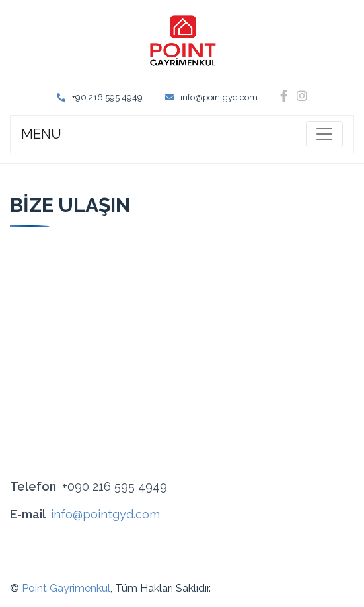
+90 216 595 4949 (100, 97)
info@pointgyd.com (211, 97)
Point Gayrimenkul (66, 588)
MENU (41, 134)
